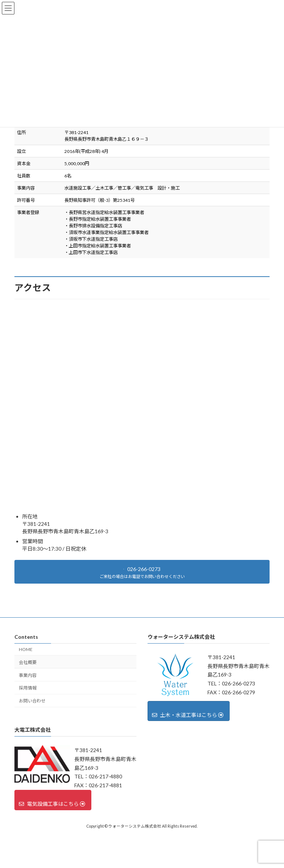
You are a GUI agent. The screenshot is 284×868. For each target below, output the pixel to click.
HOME (26, 649)
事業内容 (28, 675)
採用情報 (28, 688)
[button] (142, 572)
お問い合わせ (32, 701)
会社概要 (28, 662)
